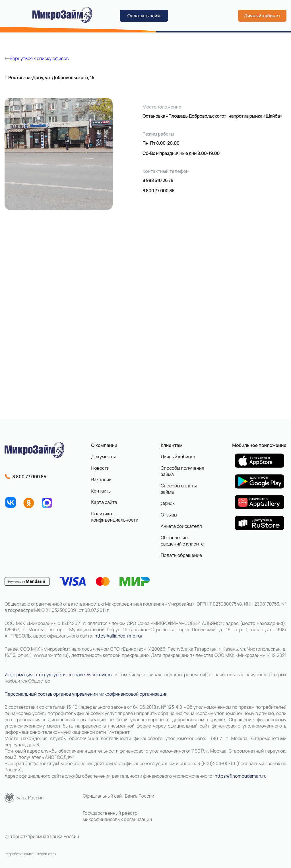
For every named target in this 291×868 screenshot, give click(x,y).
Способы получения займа (182, 471)
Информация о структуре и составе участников (58, 675)
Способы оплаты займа (179, 489)
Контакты (101, 491)
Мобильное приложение (259, 445)
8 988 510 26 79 (158, 180)
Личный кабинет (262, 16)
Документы (103, 457)
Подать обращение (181, 555)
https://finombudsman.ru (241, 776)
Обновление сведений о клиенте (182, 541)
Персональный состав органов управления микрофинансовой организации (86, 694)
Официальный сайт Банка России (118, 796)
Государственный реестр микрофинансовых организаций (117, 816)
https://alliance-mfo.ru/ (118, 636)
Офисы (168, 503)
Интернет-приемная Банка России (42, 836)
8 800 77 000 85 (158, 191)
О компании (104, 445)
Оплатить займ (144, 16)
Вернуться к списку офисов (37, 58)
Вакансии (101, 479)
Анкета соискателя (181, 526)
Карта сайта (104, 502)
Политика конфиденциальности (112, 517)
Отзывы (169, 515)
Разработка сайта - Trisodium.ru (30, 854)
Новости (100, 468)
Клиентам (172, 445)
